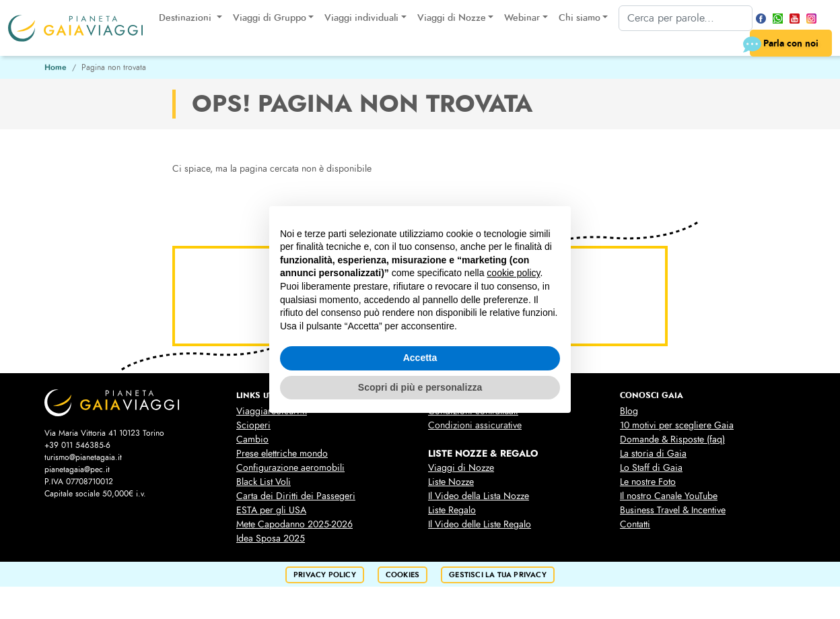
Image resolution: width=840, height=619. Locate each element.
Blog (629, 411)
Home (56, 67)
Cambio (252, 439)
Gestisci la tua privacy (498, 575)
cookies (403, 575)
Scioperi (253, 425)
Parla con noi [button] (784, 44)
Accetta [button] (420, 358)
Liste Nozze (451, 482)
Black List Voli (264, 482)
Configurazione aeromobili (290, 468)
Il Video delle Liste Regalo (480, 524)
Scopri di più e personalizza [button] (420, 387)
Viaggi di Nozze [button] (452, 18)
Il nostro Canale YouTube (669, 496)
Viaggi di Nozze (461, 468)
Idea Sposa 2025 (271, 539)
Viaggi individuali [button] (361, 18)
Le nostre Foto (648, 482)
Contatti (635, 524)
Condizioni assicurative (475, 425)
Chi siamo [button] (580, 18)
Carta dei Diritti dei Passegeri (296, 496)
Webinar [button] (522, 18)
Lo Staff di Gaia (651, 468)
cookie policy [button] (513, 273)
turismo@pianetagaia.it (83, 457)
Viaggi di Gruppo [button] (270, 18)
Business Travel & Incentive (673, 510)
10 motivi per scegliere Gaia (677, 425)
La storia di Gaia (653, 454)
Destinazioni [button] (186, 18)
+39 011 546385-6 (77, 445)
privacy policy (325, 575)
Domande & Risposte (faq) (672, 439)
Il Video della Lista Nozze (479, 496)
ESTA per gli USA (271, 510)
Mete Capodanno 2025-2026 (294, 524)
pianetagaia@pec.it (77, 469)
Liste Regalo (452, 510)
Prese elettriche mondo (282, 454)
